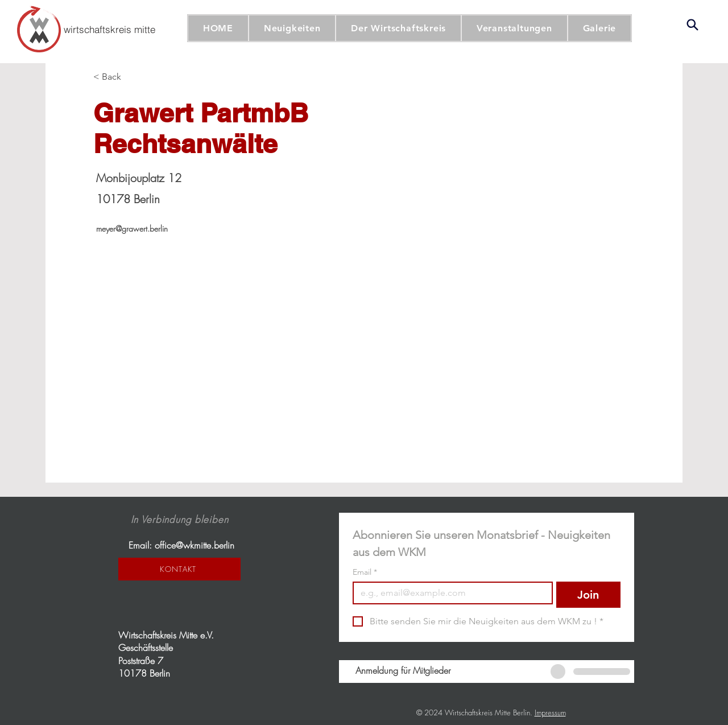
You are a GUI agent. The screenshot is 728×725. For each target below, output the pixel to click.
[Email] (449, 593)
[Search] (692, 24)
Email (365, 572)
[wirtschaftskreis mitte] (109, 29)
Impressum (550, 712)
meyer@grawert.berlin (132, 228)
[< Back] (116, 77)
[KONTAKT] (179, 569)
